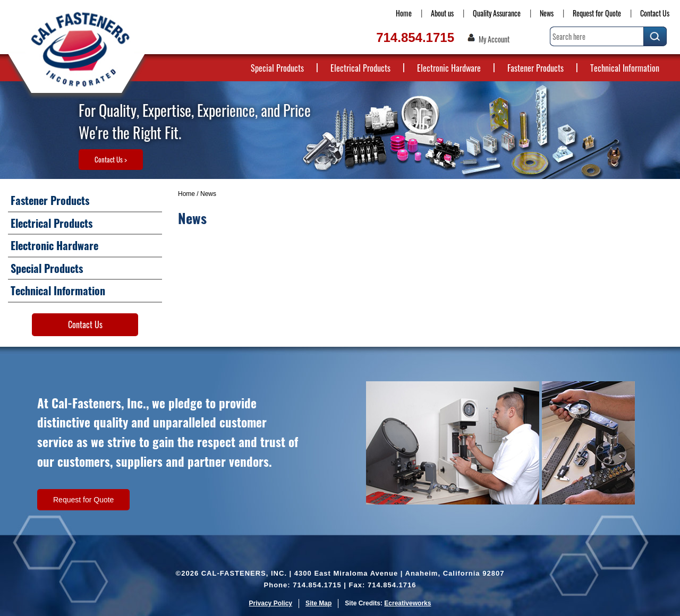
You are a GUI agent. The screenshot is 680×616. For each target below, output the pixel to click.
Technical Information (625, 68)
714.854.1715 (415, 37)
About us (442, 13)
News (547, 13)
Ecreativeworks (407, 603)
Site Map (318, 603)
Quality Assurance (497, 13)
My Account (494, 39)
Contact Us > (111, 159)
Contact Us (655, 13)
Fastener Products (535, 68)
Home (404, 13)
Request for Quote (597, 13)
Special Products (277, 68)
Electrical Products (360, 68)
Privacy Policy (271, 603)
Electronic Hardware (449, 68)
